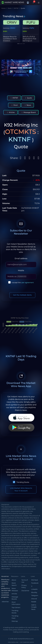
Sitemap (15, 621)
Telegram (35, 595)
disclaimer (5, 566)
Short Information (16, 603)
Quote (28, 98)
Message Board (28, 112)
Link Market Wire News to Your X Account (21, 489)
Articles (10, 112)
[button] (28, 2)
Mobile (21, 270)
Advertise (5, 602)
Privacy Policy (24, 586)
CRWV (13, 28)
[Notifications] (33, 2)
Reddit (34, 602)
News (28, 105)
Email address (21, 258)
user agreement (27, 283)
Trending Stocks (23, 482)
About (14, 580)
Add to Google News (34, 607)
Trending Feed (15, 617)
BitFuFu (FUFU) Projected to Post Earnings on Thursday (30, 40)
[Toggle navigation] (39, 2)
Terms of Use (25, 581)
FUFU (32, 28)
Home (3, 8)
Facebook (35, 583)
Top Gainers (16, 607)
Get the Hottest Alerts (22, 295)
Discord (34, 599)
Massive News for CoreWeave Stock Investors (10, 39)
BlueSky (34, 592)
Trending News (14, 16)
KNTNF (16, 8)
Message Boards (15, 598)
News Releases (15, 589)
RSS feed (34, 580)
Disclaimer (25, 591)
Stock (10, 8)
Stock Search (14, 584)
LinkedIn (34, 589)
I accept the (23, 283)
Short (14, 105)
